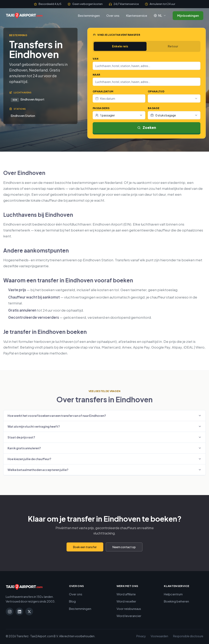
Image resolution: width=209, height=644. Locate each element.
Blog (72, 601)
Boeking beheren (176, 601)
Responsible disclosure (188, 636)
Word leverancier (129, 615)
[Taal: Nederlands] (160, 16)
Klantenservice (137, 15)
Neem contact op (124, 547)
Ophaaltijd (156, 91)
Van (96, 59)
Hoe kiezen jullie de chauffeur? (104, 458)
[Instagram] (10, 611)
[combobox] (147, 66)
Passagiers (101, 108)
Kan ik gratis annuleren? (104, 448)
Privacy (141, 636)
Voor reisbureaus (129, 608)
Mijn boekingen (188, 16)
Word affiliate (126, 594)
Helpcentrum (173, 594)
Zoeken (147, 127)
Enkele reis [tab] (120, 46)
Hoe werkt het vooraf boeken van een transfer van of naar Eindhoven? (104, 415)
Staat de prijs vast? (104, 437)
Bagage (154, 108)
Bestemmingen (89, 15)
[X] (29, 611)
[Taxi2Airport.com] (24, 16)
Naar (96, 75)
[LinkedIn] (19, 611)
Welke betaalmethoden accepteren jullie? (104, 469)
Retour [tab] (173, 46)
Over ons (113, 15)
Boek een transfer (85, 547)
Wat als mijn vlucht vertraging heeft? (104, 426)
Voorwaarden (159, 636)
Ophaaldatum (103, 91)
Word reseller (126, 601)
